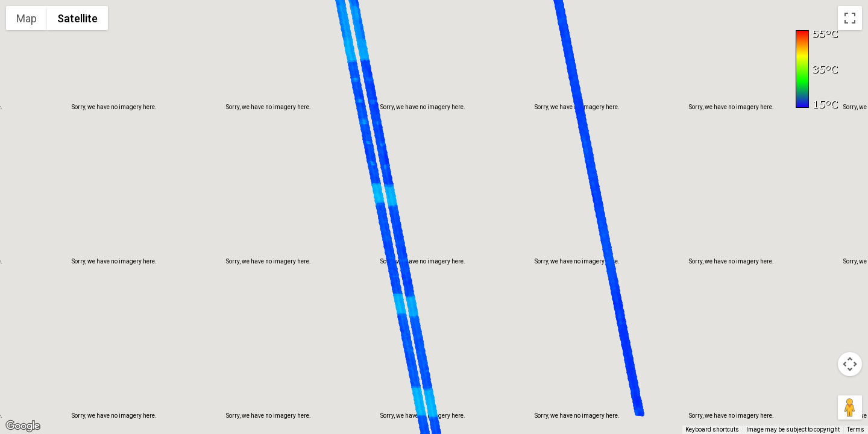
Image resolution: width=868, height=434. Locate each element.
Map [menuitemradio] (27, 18)
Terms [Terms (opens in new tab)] (856, 429)
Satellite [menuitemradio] (77, 18)
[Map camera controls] (850, 364)
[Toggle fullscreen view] (850, 18)
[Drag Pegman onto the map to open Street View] (850, 407)
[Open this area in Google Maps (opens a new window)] (23, 426)
